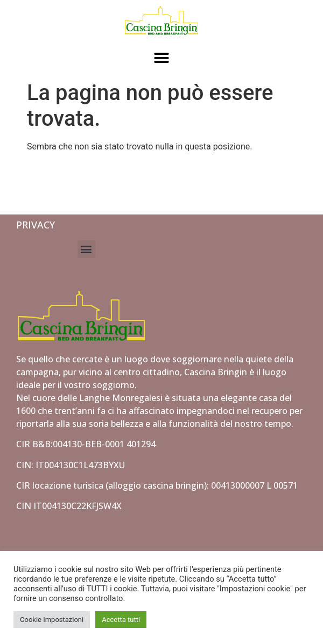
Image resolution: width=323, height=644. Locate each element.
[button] (162, 58)
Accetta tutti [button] (121, 620)
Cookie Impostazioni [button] (52, 620)
